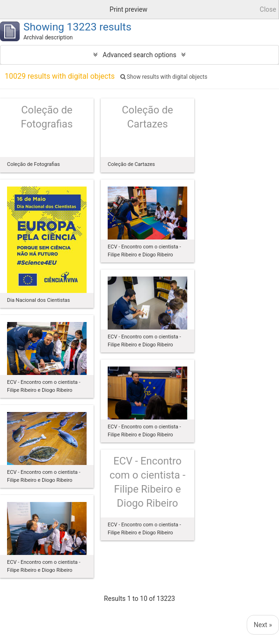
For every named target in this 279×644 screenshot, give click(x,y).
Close (268, 9)
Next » (263, 625)
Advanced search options (139, 55)
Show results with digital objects (164, 77)
